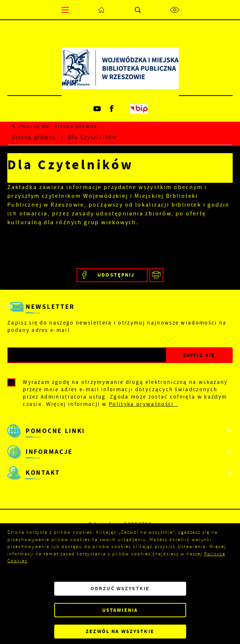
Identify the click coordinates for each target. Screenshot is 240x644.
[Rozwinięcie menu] (120, 431)
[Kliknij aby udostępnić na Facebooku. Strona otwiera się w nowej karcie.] (112, 275)
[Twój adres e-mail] (87, 355)
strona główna (76, 126)
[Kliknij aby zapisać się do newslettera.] (199, 355)
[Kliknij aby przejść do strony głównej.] (102, 10)
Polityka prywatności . (143, 404)
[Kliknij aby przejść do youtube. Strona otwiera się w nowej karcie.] (98, 109)
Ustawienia (120, 610)
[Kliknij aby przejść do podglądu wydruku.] (157, 275)
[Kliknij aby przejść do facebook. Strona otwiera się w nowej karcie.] (112, 109)
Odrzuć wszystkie (120, 589)
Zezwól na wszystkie (120, 631)
